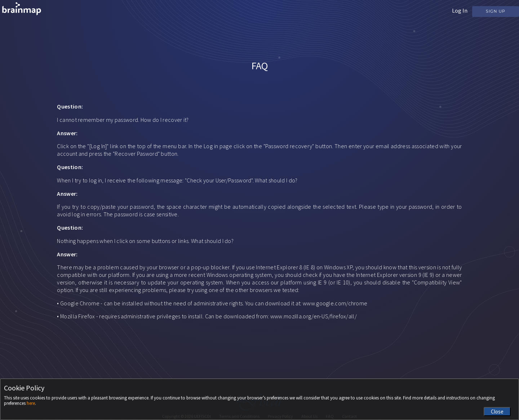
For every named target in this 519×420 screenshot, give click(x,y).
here (31, 403)
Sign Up (496, 11)
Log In (460, 10)
